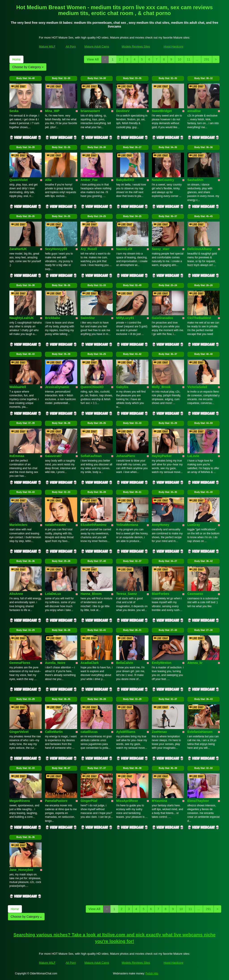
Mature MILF (47, 46)
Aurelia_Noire (55, 663)
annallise (194, 111)
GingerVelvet (19, 732)
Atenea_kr (195, 663)
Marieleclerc (18, 525)
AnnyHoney (161, 525)
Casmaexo (195, 594)
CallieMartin (54, 732)
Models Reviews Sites (136, 46)
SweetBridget (162, 111)
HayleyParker (162, 456)
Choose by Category (28, 67)
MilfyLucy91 (125, 318)
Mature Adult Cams (97, 46)
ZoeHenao (159, 732)
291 (207, 59)
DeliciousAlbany (200, 249)
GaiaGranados (163, 318)
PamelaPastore (56, 801)
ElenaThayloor (198, 801)
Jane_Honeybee (21, 870)
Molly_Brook (161, 387)
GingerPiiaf (89, 801)
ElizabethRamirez (93, 525)
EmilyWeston (162, 663)
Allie (48, 180)
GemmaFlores (20, 663)
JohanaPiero (125, 456)
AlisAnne (16, 594)
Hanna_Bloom (91, 594)
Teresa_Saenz (126, 594)
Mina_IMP (52, 111)
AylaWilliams (126, 732)
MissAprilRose (127, 801)
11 (189, 59)
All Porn (71, 46)
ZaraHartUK (18, 249)
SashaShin (195, 180)
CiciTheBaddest (199, 318)
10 (180, 59)
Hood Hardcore (174, 46)
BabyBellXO (125, 180)
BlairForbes (161, 594)
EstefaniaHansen (200, 732)
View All (93, 59)
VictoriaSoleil (197, 387)
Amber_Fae (89, 180)
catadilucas (89, 732)
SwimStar (88, 318)
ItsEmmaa (17, 456)
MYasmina (159, 801)
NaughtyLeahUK (22, 318)
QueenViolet (18, 180)
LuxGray (194, 525)
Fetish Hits (152, 974)
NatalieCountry (163, 180)
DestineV (123, 111)
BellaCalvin (124, 663)
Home (16, 59)
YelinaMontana (127, 525)
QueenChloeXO (92, 387)
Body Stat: (25, 78)
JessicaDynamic (57, 387)
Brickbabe (53, 318)
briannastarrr (90, 111)
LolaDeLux (53, 594)
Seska (14, 111)
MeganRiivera (20, 801)
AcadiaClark (90, 663)
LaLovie (193, 456)
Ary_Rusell (89, 249)
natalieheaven (55, 525)
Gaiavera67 (53, 456)
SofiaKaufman (91, 456)
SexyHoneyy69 (56, 249)
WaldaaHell (18, 387)
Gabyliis (122, 387)
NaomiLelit (124, 249)
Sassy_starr (161, 249)
